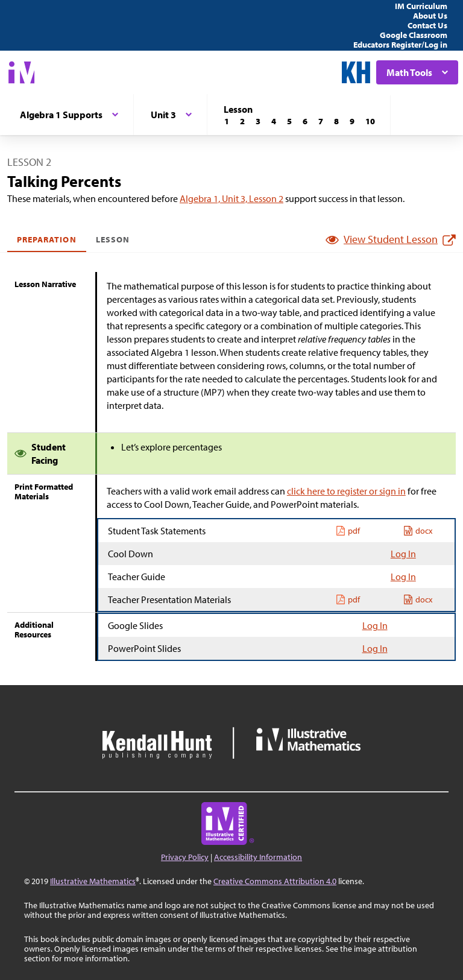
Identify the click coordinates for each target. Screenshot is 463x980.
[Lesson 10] (370, 121)
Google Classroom (414, 35)
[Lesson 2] (242, 121)
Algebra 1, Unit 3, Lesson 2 (231, 198)
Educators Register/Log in (400, 45)
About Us (430, 16)
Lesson (113, 239)
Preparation (47, 239)
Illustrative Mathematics (93, 881)
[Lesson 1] (227, 121)
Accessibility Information (258, 857)
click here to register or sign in (346, 491)
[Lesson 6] (305, 121)
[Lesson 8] (336, 121)
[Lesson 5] (289, 121)
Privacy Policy (185, 857)
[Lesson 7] (321, 121)
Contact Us (427, 25)
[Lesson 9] (352, 121)
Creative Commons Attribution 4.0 (275, 881)
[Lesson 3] (258, 121)
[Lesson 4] (274, 121)
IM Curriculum (421, 6)
